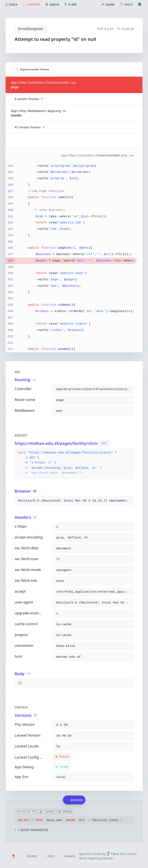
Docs (51, 856)
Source (32, 856)
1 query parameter (31, 830)
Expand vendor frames (33, 69)
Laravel (70, 856)
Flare (113, 854)
